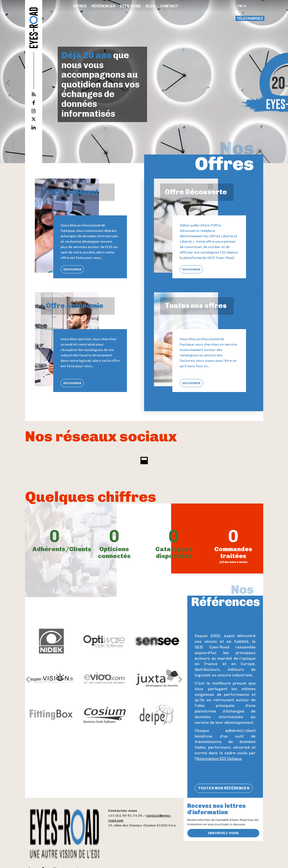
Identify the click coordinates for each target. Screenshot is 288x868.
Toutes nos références (224, 788)
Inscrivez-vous (223, 833)
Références (103, 6)
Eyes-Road (130, 6)
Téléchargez (250, 18)
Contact (169, 6)
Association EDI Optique (219, 759)
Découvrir (72, 269)
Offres (80, 6)
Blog (151, 6)
